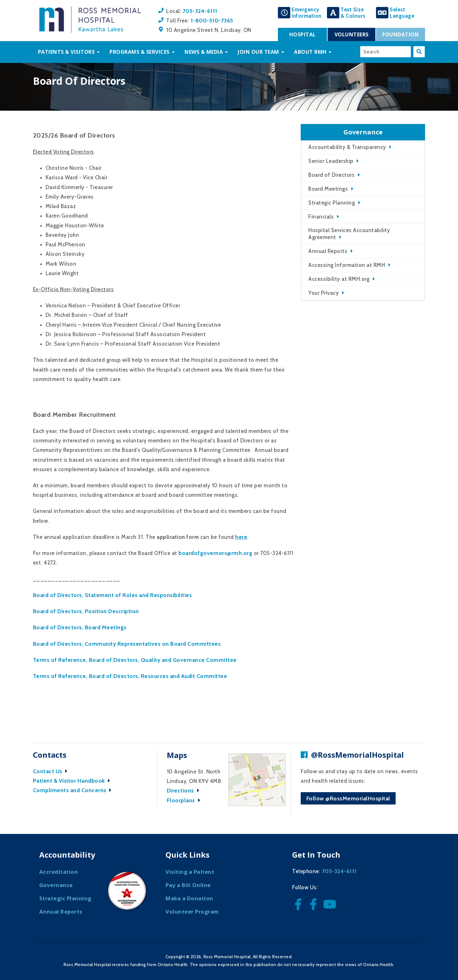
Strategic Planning (332, 203)
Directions (185, 790)
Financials (321, 217)
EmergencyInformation (307, 13)
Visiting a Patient (190, 872)
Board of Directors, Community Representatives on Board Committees (127, 644)
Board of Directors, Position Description (86, 611)
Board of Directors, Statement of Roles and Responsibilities (113, 595)
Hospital (303, 34)
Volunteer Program (192, 912)
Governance (56, 885)
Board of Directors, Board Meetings (80, 627)
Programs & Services (140, 52)
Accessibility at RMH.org (339, 279)
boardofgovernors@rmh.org (215, 553)
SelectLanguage (402, 13)
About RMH (310, 52)
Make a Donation (189, 898)
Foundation (401, 34)
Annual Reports (328, 251)
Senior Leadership (331, 161)
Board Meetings (328, 189)
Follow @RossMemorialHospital (348, 798)
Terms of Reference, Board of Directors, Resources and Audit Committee (130, 676)
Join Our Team (258, 52)
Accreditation (59, 872)
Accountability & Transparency (347, 147)
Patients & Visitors (66, 52)
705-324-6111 (200, 11)
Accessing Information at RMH (347, 265)
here (241, 537)
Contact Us (52, 771)
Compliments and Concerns (74, 790)
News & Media (204, 52)
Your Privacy (323, 293)
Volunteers (352, 34)
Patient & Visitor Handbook (73, 781)
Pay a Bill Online (188, 885)
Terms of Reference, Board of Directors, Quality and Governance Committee (135, 660)
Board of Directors (331, 175)
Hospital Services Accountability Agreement (349, 234)
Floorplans (185, 800)
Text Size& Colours (353, 13)
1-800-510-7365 (212, 20)
